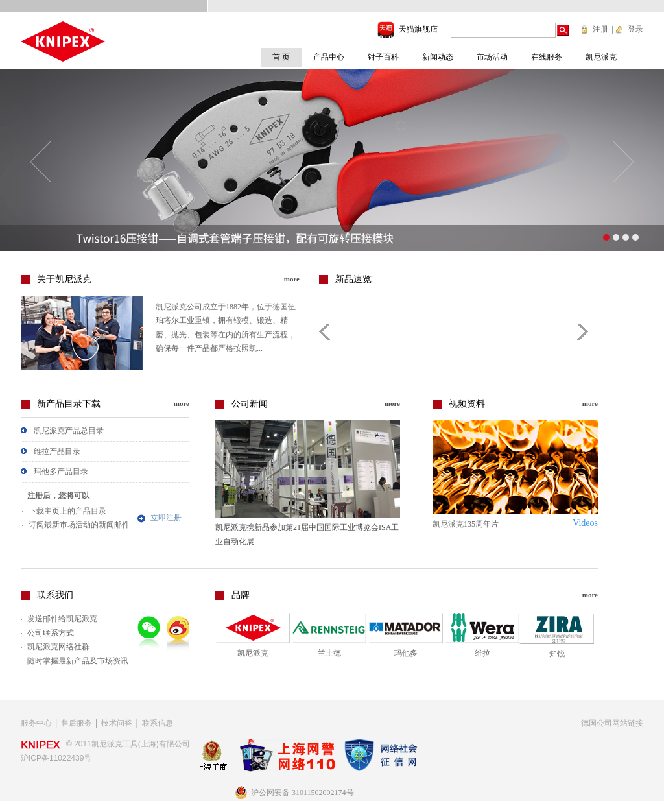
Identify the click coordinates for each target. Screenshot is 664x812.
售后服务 (77, 723)
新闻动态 (438, 57)
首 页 (281, 57)
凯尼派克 (601, 57)
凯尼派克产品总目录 (69, 431)
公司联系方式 (51, 633)
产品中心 (329, 57)
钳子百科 (383, 57)
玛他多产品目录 (61, 472)
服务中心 (36, 723)
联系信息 (158, 723)
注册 (600, 29)
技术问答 (117, 723)
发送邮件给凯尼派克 (62, 619)
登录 (635, 29)
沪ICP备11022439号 (56, 758)
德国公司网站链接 (612, 723)
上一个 (41, 162)
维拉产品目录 (57, 451)
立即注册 (166, 518)
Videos (585, 523)
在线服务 (547, 57)
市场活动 (492, 57)
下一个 (623, 162)
